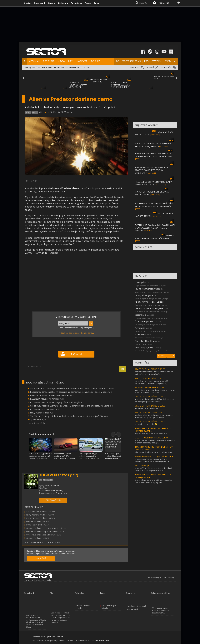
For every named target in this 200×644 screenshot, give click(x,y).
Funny (88, 3)
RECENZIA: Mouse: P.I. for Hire (47, 399)
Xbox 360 (35, 112)
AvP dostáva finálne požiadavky (39, 535)
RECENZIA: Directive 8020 (44, 409)
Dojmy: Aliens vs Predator (36, 511)
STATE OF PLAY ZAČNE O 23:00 (150, 369)
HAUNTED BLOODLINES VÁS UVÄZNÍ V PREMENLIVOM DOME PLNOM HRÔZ (154, 205)
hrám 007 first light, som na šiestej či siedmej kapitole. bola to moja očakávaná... (153, 469)
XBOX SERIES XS (132, 61)
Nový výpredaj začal (42, 413)
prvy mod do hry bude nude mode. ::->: (151, 434)
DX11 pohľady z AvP (34, 525)
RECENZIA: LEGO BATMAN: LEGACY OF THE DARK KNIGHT (121, 85)
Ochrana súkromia (39, 637)
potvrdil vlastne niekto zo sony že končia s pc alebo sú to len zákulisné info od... (154, 373)
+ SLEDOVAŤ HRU (53, 500)
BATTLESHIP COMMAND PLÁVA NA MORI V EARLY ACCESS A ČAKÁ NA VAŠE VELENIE (155, 228)
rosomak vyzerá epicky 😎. (146, 424)
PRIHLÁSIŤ (41, 558)
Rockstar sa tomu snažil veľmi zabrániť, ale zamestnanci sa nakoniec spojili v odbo (71, 392)
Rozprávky (76, 3)
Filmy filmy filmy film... (145, 341)
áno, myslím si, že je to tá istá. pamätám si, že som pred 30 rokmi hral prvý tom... (154, 481)
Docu (96, 3)
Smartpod (40, 3)
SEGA (47, 485)
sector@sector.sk (102, 640)
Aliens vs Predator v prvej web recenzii (42, 528)
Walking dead (141, 282)
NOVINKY (34, 61)
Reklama (52, 637)
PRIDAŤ (151, 67)
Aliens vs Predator (33, 521)
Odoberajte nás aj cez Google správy (77, 333)
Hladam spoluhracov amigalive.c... (150, 308)
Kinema (51, 3)
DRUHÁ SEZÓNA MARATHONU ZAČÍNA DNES (154, 237)
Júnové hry (39, 420)
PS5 (146, 61)
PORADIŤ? (166, 67)
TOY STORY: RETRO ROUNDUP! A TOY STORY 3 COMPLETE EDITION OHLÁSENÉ (154, 170)
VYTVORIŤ (161, 356)
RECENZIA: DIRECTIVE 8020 (164, 78)
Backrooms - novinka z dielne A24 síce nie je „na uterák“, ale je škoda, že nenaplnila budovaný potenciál (61, 618)
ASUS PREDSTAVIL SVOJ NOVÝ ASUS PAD (155, 456)
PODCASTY (47, 67)
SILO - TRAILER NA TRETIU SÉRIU (151, 438)
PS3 (30, 112)
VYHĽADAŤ (135, 67)
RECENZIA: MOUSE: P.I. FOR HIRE (99, 81)
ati (41, 366)
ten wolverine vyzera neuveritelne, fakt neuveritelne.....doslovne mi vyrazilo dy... (152, 382)
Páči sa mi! (76, 354)
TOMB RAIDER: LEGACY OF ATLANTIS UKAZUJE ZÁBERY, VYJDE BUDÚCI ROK (153, 155)
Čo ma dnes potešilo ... (145, 321)
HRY (71, 61)
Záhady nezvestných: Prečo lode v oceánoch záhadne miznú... (161, 610)
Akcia (45, 488)
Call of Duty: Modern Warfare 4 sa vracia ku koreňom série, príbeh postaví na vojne (72, 406)
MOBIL (169, 61)
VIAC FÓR (171, 356)
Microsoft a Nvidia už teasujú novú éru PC (52, 395)
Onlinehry (63, 3)
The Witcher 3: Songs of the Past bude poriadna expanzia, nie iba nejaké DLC (69, 416)
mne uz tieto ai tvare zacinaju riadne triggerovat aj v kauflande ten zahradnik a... (155, 391)
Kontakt (60, 637)
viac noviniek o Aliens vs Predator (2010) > (43, 542)
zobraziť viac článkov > (38, 423)
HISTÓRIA (36, 67)
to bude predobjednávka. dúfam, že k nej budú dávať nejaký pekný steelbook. (155, 400)
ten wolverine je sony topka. (147, 408)
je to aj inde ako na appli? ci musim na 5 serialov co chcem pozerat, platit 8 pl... (155, 442)
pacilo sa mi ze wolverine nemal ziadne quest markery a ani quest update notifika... (154, 416)
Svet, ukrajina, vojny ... (145, 347)
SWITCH (157, 61)
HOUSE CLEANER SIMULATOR (149, 387)
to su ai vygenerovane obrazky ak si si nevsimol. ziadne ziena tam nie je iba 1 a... (152, 460)
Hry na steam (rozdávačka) (147, 289)
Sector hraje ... (141, 315)
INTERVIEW (59, 67)
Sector (28, 3)
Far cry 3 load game (144, 295)
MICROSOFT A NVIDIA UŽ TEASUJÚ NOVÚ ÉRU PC (78, 85)
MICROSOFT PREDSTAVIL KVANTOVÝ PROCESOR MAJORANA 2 (153, 145)
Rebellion (55, 485)
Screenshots (141, 334)
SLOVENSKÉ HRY (73, 67)
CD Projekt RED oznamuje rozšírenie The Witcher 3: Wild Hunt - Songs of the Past (72, 388)
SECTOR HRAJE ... (143, 465)
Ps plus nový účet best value (148, 302)
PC (117, 61)
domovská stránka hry (54, 490)
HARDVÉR (82, 61)
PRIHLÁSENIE (164, 3)
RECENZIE (49, 61)
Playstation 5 (141, 328)
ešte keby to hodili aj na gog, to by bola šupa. (153, 452)
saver (47, 112)
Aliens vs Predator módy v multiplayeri (42, 531)
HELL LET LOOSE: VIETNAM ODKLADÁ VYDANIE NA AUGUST (153, 183)
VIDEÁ (61, 61)
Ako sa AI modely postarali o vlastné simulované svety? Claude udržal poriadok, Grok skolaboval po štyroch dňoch (36, 621)
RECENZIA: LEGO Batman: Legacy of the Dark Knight (57, 402)
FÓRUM (95, 61)
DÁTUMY (86, 67)
